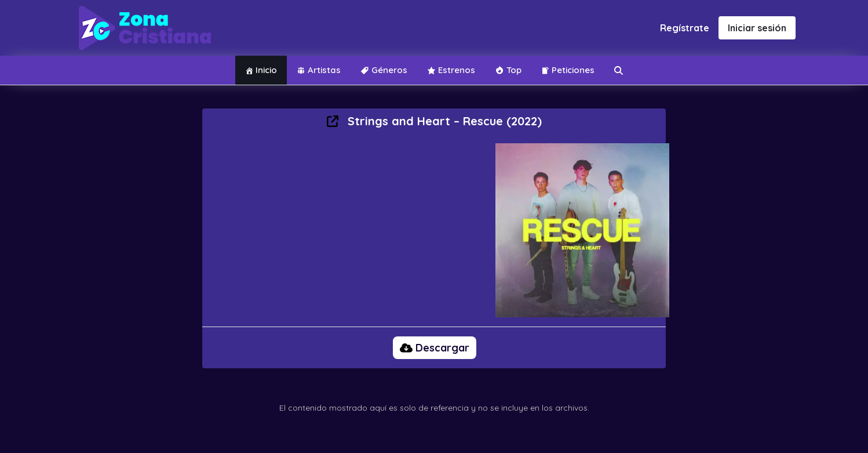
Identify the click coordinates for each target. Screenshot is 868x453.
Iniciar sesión (757, 28)
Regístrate (685, 28)
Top (508, 70)
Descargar (435, 348)
